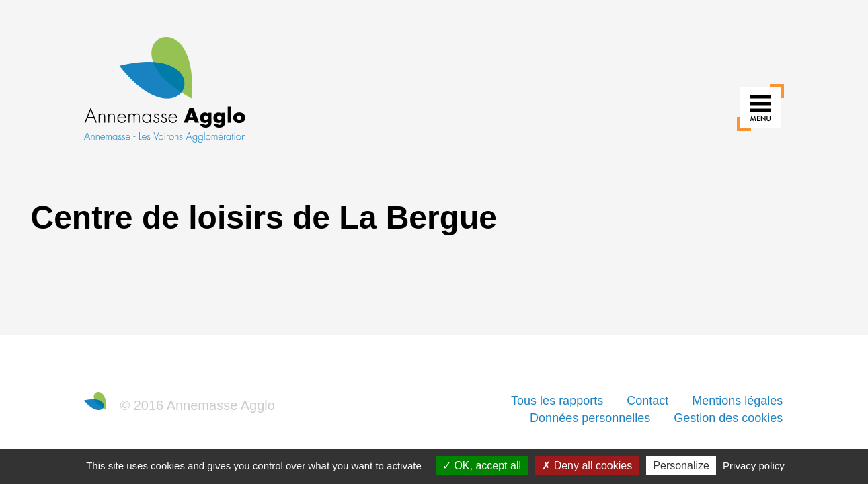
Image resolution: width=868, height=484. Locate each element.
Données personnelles (590, 418)
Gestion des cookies (728, 418)
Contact (647, 401)
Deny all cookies (587, 466)
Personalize (681, 466)
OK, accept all (482, 466)
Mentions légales (737, 401)
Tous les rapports (557, 401)
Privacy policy (754, 466)
